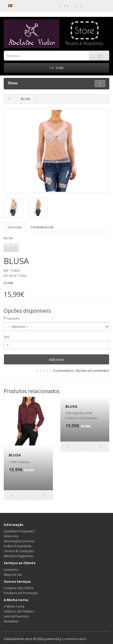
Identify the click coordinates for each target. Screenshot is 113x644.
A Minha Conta (14, 606)
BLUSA (26, 99)
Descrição (15, 227)
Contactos (11, 570)
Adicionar (57, 359)
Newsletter (11, 621)
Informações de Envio (19, 541)
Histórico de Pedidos (19, 611)
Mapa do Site (13, 575)
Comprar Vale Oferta (19, 588)
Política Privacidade (18, 546)
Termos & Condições (19, 551)
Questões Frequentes (19, 531)
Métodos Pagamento (19, 556)
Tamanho (13, 319)
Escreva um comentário (93, 371)
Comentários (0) (42, 227)
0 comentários (63, 371)
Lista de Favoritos (16, 616)
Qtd (6, 337)
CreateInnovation (74, 639)
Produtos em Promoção (21, 593)
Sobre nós (11, 536)
